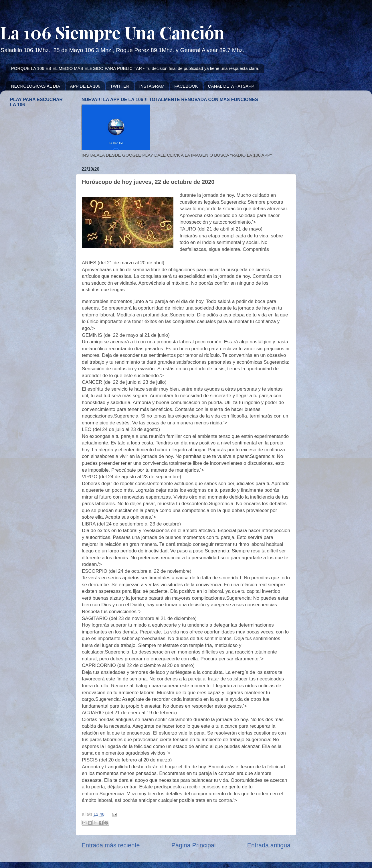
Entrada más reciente (111, 845)
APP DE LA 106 (85, 86)
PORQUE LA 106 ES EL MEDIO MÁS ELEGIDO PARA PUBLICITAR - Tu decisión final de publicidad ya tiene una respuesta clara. (135, 68)
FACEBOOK (186, 86)
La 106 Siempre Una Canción (112, 32)
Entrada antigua (269, 845)
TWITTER (120, 86)
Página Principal (194, 845)
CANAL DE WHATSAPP (231, 86)
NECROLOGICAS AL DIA (36, 86)
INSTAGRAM (152, 86)
